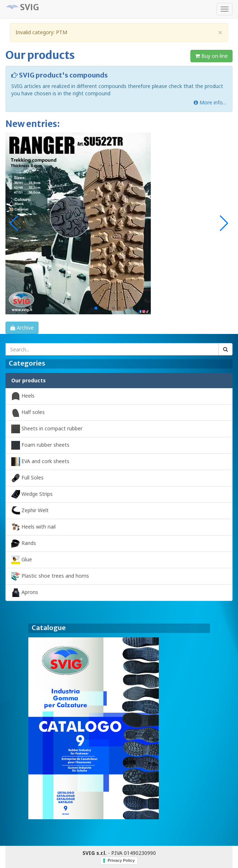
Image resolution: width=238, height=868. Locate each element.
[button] (224, 223)
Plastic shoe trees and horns (50, 576)
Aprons (25, 593)
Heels (23, 396)
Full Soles (27, 478)
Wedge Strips (32, 494)
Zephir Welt (30, 511)
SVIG (29, 7)
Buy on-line (211, 56)
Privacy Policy (121, 860)
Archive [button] (22, 328)
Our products (29, 380)
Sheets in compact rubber (47, 429)
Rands (24, 544)
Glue (22, 560)
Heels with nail (33, 527)
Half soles (28, 413)
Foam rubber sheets (40, 445)
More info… (210, 102)
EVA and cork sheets (40, 462)
